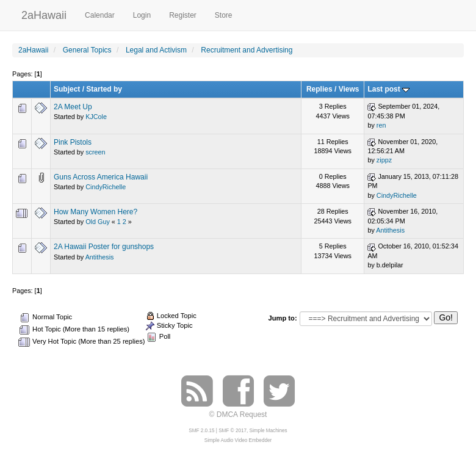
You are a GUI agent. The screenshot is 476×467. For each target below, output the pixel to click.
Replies (319, 89)
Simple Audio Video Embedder (238, 440)
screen (95, 152)
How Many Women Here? (96, 212)
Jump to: (282, 318)
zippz (384, 160)
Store (224, 15)
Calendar (100, 15)
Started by (104, 89)
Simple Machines (269, 431)
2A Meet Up (73, 107)
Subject (67, 89)
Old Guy (98, 222)
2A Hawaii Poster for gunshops (104, 247)
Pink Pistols (73, 142)
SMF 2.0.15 (201, 431)
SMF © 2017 (233, 431)
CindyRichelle (106, 187)
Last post (388, 89)
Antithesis (390, 230)
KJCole (96, 117)
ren (381, 125)
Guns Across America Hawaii (101, 177)
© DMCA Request (238, 415)
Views (349, 89)
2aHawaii (44, 14)
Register (183, 15)
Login (142, 15)
